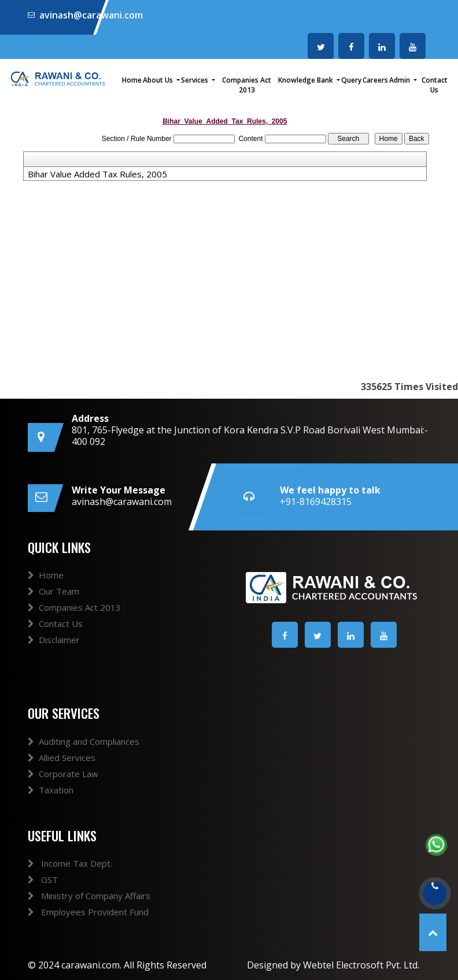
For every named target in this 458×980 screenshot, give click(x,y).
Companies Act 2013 (247, 85)
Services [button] (195, 80)
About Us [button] (159, 80)
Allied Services (62, 768)
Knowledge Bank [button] (306, 80)
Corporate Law (63, 784)
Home (132, 80)
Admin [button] (400, 80)
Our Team (53, 602)
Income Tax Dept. (60, 863)
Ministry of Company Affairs (79, 896)
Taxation (51, 800)
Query (351, 80)
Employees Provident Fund (78, 912)
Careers (375, 80)
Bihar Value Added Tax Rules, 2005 (97, 174)
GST (32, 879)
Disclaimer (54, 650)
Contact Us (435, 85)
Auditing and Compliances (84, 752)
